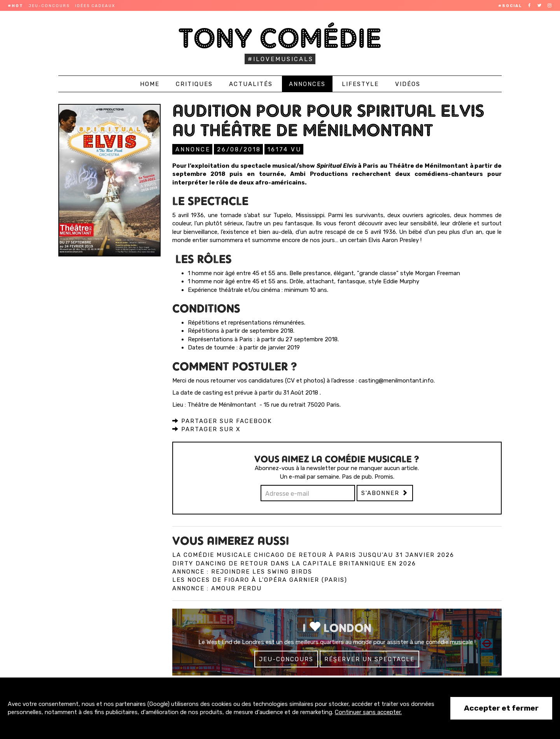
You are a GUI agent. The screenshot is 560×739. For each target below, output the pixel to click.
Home (150, 84)
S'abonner (385, 493)
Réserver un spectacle (369, 659)
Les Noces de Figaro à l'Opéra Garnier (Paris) (260, 579)
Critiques (194, 84)
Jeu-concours (49, 6)
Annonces (307, 84)
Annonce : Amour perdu (217, 588)
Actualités (251, 84)
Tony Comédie (280, 38)
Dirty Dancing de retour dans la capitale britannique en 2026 (294, 563)
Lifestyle (360, 84)
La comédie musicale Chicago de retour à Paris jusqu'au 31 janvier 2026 (313, 555)
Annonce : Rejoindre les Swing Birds (242, 571)
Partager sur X (206, 429)
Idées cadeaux (95, 6)
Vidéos (408, 84)
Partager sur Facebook (222, 421)
